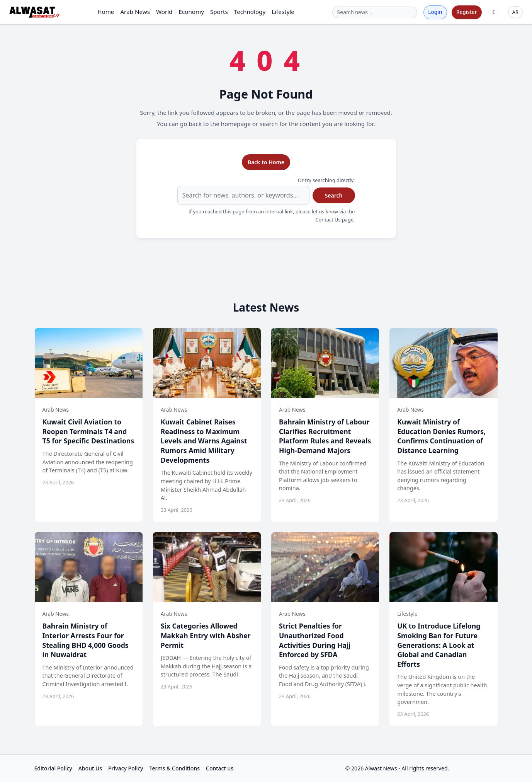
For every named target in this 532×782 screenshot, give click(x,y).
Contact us (220, 768)
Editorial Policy (53, 768)
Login (435, 12)
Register (467, 12)
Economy (191, 12)
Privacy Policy (126, 768)
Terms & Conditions (175, 768)
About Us (90, 768)
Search (334, 195)
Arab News (135, 12)
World (164, 12)
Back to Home (266, 162)
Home (106, 12)
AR (515, 12)
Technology (250, 12)
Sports (219, 12)
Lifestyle (283, 12)
